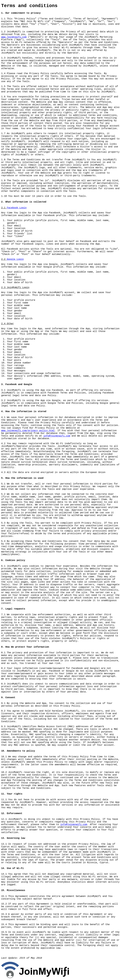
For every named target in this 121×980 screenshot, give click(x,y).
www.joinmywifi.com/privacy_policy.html (28, 431)
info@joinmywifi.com (57, 436)
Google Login (15, 259)
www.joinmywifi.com (14, 37)
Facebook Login (17, 208)
